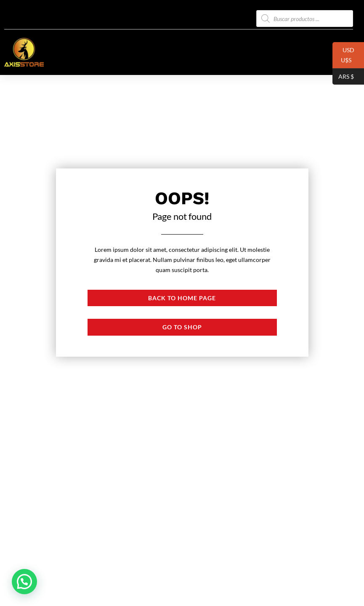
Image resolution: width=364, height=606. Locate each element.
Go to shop (182, 327)
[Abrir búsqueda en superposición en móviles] (305, 19)
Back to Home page (182, 298)
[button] (24, 582)
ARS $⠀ (345, 77)
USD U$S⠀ (344, 57)
